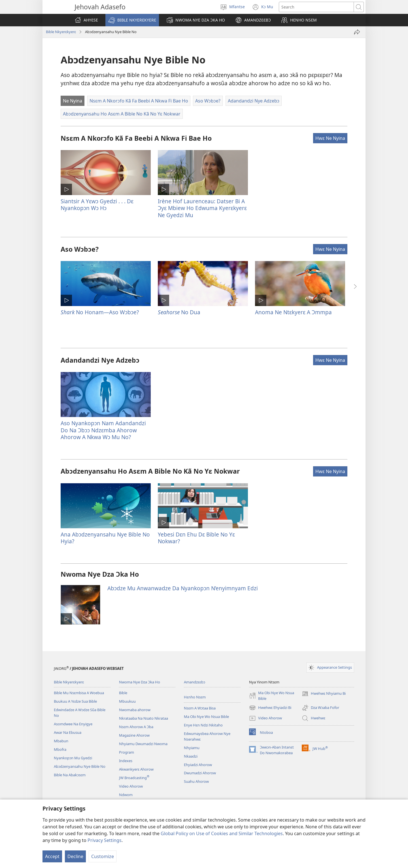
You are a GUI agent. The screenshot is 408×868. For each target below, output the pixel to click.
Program (127, 752)
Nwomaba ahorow (135, 710)
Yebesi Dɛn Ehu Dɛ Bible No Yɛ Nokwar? (196, 538)
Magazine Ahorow (134, 735)
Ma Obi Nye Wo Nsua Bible (206, 717)
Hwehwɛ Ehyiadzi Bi (270, 708)
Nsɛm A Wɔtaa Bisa (200, 708)
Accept (52, 856)
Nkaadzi (191, 756)
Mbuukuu (127, 701)
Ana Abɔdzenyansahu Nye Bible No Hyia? (105, 538)
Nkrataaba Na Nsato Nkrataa (144, 718)
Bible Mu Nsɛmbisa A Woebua (79, 693)
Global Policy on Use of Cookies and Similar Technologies (222, 833)
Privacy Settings (105, 840)
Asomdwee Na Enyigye (73, 724)
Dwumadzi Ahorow (200, 773)
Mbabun (61, 741)
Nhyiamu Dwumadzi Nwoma (143, 744)
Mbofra (60, 749)
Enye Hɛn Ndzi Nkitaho (203, 725)
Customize (103, 856)
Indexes (126, 761)
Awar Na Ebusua (68, 732)
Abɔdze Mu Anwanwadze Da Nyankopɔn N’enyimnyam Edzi (183, 588)
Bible (123, 693)
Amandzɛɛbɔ (195, 682)
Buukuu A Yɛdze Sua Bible (75, 701)
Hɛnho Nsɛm (195, 697)
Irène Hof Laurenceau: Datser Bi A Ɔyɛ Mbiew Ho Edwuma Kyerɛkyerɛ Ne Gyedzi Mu (202, 208)
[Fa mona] (357, 32)
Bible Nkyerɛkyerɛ (61, 32)
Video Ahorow (131, 786)
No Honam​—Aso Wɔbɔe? (100, 312)
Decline (75, 856)
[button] (132, 20)
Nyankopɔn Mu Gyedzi (73, 758)
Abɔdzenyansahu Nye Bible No (80, 766)
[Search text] (316, 7)
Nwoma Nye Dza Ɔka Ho (140, 682)
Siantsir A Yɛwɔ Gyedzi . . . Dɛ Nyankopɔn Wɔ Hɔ (97, 205)
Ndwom (126, 795)
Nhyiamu (192, 748)
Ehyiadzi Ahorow (198, 765)
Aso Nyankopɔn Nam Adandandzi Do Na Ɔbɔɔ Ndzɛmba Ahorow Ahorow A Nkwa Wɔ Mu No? (103, 430)
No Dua (179, 312)
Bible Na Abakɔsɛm (70, 775)
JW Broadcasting (134, 778)
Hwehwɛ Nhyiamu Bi (324, 694)
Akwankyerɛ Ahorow (136, 769)
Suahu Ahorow (196, 781)
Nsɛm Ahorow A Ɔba (136, 727)
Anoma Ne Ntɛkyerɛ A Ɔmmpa (293, 312)
